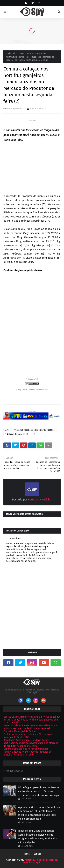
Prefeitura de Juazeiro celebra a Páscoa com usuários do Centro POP (28, 736)
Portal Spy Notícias (16, 109)
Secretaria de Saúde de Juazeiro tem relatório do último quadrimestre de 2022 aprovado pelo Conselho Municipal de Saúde (30, 728)
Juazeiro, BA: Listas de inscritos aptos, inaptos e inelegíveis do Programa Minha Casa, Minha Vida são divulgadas (38, 837)
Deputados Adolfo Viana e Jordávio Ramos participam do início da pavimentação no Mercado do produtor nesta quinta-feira (31, 743)
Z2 (34, 434)
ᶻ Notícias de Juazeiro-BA (17, 434)
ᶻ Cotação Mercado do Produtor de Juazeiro (34, 430)
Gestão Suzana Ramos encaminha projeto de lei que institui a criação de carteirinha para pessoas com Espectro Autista (32, 720)
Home (27, 854)
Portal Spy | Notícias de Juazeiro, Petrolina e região (40, 861)
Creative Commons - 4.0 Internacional (35, 390)
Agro (22, 54)
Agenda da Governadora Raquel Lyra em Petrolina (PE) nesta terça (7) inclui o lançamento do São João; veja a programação (39, 813)
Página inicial (12, 54)
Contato (38, 854)
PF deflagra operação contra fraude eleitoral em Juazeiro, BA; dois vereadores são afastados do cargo (39, 791)
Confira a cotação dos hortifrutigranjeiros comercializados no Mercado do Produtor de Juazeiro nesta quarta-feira (27, 752)
